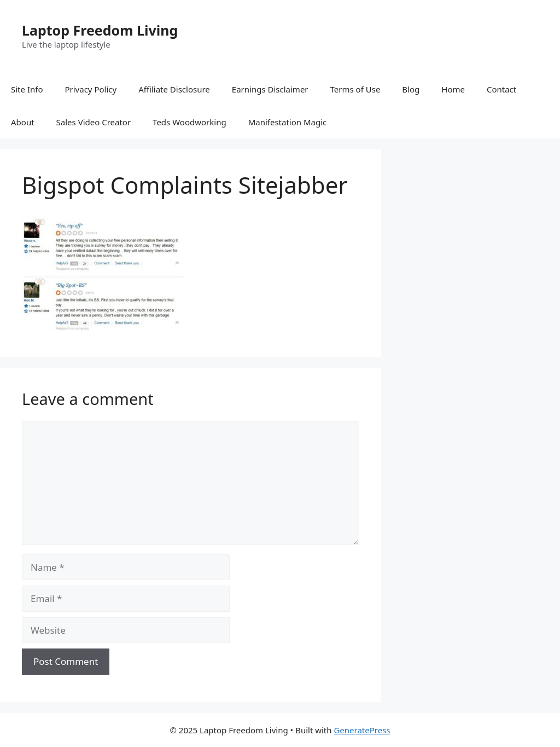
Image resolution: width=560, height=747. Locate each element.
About (23, 122)
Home (453, 89)
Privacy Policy (91, 89)
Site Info (27, 89)
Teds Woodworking (189, 122)
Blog (411, 89)
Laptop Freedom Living (100, 30)
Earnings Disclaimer (270, 89)
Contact (501, 89)
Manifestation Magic (288, 122)
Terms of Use (355, 89)
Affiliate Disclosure (174, 89)
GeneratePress (362, 730)
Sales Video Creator (94, 122)
